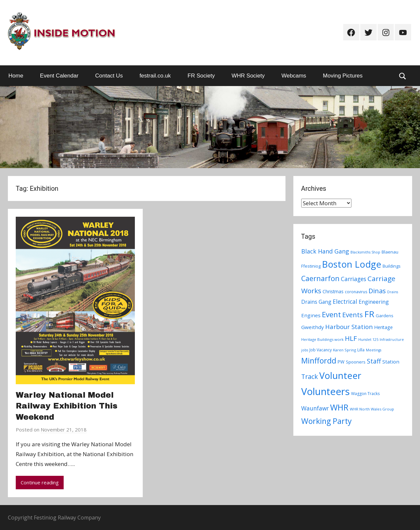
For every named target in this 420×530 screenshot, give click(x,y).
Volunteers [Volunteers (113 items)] (325, 391)
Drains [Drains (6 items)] (393, 292)
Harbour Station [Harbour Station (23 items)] (349, 327)
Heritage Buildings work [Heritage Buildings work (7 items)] (322, 339)
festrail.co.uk (155, 76)
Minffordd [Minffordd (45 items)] (319, 361)
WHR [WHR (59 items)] (339, 407)
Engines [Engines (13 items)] (311, 315)
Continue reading (40, 482)
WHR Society (248, 76)
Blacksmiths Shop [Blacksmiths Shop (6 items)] (365, 252)
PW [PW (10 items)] (341, 362)
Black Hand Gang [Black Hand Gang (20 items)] (325, 251)
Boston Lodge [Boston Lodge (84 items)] (352, 264)
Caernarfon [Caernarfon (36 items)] (320, 278)
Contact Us (109, 76)
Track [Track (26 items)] (310, 376)
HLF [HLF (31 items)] (351, 338)
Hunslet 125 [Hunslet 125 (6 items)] (368, 340)
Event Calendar (59, 76)
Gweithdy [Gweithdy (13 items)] (313, 327)
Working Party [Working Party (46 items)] (326, 421)
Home (16, 76)
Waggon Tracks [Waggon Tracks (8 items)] (365, 394)
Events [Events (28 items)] (353, 315)
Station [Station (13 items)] (391, 362)
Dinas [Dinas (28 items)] (377, 291)
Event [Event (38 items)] (331, 314)
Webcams (294, 76)
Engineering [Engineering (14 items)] (374, 302)
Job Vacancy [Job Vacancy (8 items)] (321, 350)
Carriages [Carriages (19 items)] (354, 279)
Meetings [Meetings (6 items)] (374, 350)
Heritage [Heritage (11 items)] (383, 327)
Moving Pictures (343, 76)
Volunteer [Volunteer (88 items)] (340, 375)
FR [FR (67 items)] (369, 314)
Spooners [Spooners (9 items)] (356, 362)
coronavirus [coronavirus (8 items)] (356, 292)
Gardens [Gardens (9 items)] (385, 316)
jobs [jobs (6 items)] (305, 350)
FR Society (201, 76)
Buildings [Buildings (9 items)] (392, 266)
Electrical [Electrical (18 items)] (345, 302)
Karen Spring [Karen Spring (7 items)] (345, 350)
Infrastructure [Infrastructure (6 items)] (392, 340)
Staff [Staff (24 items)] (374, 361)
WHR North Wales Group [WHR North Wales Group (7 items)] (372, 409)
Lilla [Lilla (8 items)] (361, 350)
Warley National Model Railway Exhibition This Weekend (67, 406)
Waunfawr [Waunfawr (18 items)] (315, 408)
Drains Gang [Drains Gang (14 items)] (316, 302)
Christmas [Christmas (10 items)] (333, 291)
